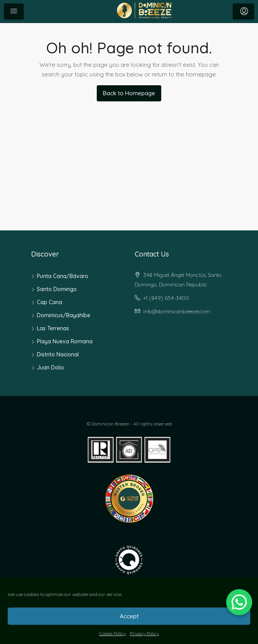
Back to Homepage (129, 93)
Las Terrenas (53, 328)
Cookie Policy (112, 633)
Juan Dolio (50, 368)
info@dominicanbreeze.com (177, 311)
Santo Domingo (57, 289)
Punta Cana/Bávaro (63, 276)
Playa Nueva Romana (65, 341)
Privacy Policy (144, 633)
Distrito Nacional (58, 354)
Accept (129, 616)
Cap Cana (50, 302)
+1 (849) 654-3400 (166, 298)
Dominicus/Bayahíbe (64, 315)
